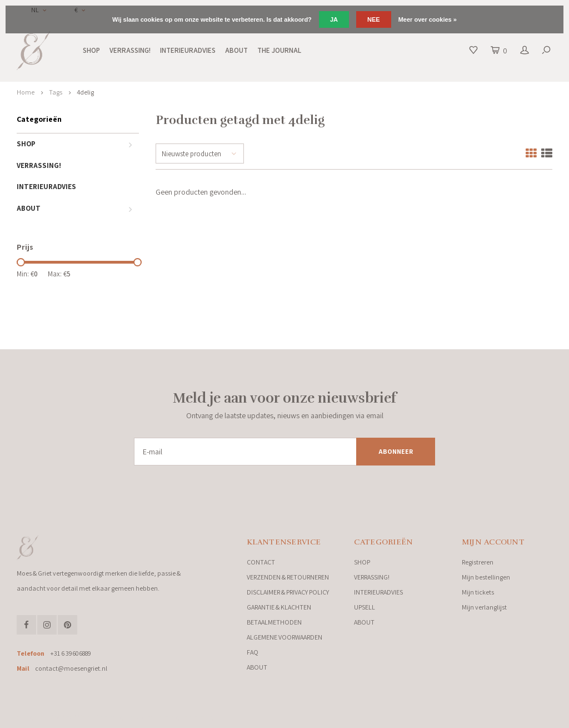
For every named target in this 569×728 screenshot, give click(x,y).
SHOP (91, 50)
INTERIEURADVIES (188, 50)
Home (26, 92)
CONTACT (261, 562)
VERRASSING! (130, 50)
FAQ (253, 652)
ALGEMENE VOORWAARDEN (284, 637)
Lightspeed (139, 717)
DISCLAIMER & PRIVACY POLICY (288, 592)
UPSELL (365, 607)
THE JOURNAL (279, 50)
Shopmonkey (198, 717)
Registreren (478, 562)
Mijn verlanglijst (484, 607)
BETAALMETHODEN (274, 622)
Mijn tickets (478, 592)
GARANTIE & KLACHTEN (279, 607)
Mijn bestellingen (486, 577)
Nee (374, 19)
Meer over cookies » (428, 19)
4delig (85, 92)
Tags (56, 92)
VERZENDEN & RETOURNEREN (288, 577)
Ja (334, 19)
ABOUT (236, 50)
